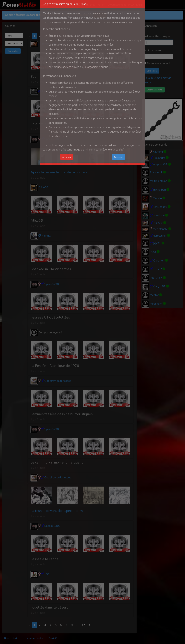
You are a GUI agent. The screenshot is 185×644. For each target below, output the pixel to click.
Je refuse (67, 157)
